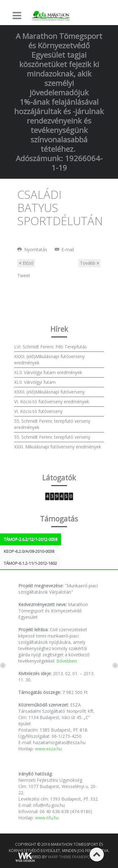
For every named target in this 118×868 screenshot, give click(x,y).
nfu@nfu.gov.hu (49, 805)
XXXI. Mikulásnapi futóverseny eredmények (58, 447)
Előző (26, 263)
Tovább (90, 263)
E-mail (65, 249)
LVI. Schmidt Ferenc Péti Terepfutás (51, 347)
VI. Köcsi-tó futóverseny (38, 411)
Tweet (24, 275)
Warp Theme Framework (71, 857)
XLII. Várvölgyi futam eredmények (48, 372)
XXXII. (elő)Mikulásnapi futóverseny (49, 392)
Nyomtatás (33, 249)
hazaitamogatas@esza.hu (59, 742)
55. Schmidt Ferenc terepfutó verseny (52, 437)
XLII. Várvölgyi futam (35, 382)
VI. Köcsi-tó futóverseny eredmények (52, 402)
